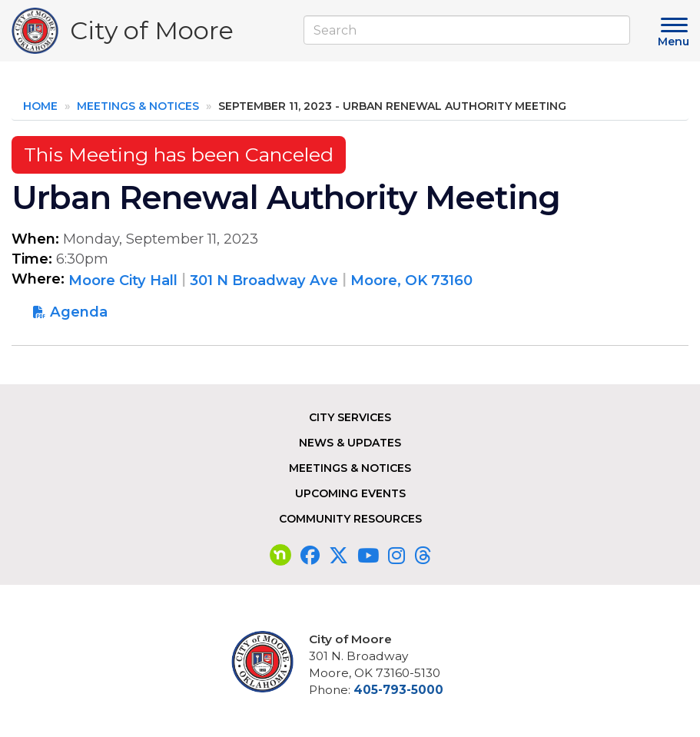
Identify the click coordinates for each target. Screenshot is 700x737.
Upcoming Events (350, 493)
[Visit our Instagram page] (396, 556)
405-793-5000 (398, 690)
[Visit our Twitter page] (338, 556)
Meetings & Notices (138, 106)
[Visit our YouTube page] (368, 556)
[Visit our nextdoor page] (280, 556)
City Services (350, 417)
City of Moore (152, 34)
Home (40, 106)
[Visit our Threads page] (423, 556)
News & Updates (350, 443)
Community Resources (350, 519)
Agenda (79, 312)
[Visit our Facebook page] (310, 556)
